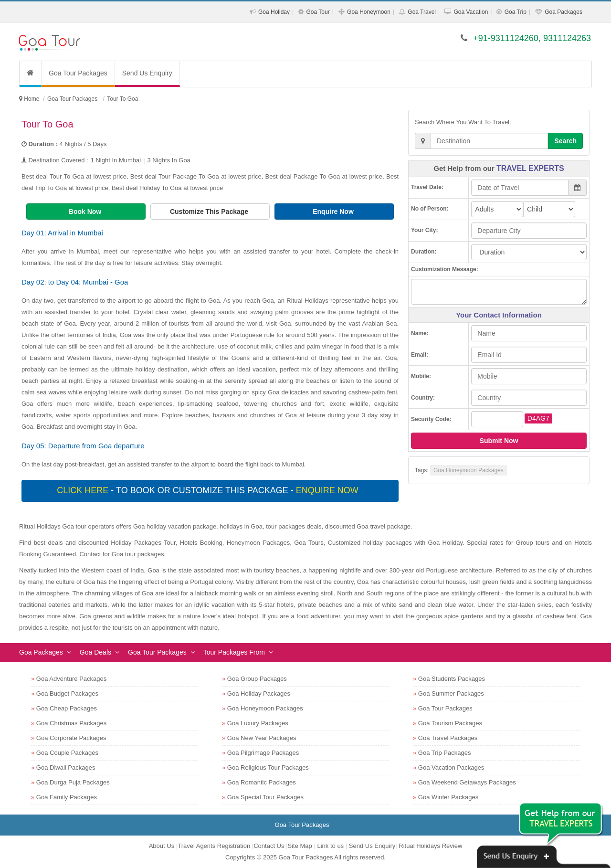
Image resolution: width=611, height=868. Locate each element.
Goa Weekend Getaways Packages (467, 782)
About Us (162, 846)
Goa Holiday (274, 12)
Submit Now (499, 441)
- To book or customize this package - (209, 490)
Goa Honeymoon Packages (469, 470)
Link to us (330, 846)
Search (565, 141)
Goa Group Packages (257, 679)
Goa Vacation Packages (451, 767)
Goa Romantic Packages (262, 782)
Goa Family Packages (67, 797)
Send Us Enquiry (147, 73)
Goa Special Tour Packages (265, 797)
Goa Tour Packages (78, 73)
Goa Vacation (471, 12)
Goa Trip (516, 12)
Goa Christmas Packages (71, 723)
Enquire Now (334, 212)
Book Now (86, 212)
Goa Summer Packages (451, 693)
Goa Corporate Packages (71, 738)
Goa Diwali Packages (66, 767)
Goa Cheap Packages (67, 708)
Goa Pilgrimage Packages (263, 753)
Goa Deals (95, 652)
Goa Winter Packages (448, 797)
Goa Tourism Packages (450, 723)
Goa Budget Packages (67, 693)
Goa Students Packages (452, 679)
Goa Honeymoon (369, 12)
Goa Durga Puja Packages (73, 782)
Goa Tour (318, 12)
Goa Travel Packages (448, 738)
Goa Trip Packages (445, 753)
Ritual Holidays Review (430, 846)
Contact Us (269, 846)
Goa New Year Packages (262, 738)
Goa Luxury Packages (258, 723)
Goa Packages (564, 12)
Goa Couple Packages (67, 753)
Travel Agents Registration (214, 846)
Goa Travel (422, 12)
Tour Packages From (234, 652)
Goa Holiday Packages (259, 693)
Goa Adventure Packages (71, 679)
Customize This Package (210, 212)
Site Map (300, 846)
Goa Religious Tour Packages (268, 767)
